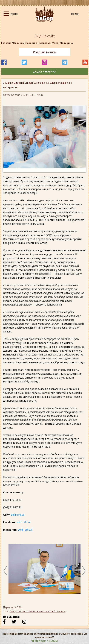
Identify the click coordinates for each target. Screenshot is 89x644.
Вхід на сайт (45, 36)
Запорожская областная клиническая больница (38, 611)
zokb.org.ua (18, 515)
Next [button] (84, 571)
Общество (32, 43)
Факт (56, 43)
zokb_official (25, 530)
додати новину (44, 72)
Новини (18, 43)
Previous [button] (5, 571)
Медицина (66, 43)
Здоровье (45, 43)
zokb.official (23, 522)
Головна (6, 43)
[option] (44, 571)
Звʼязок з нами (45, 641)
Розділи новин (45, 52)
